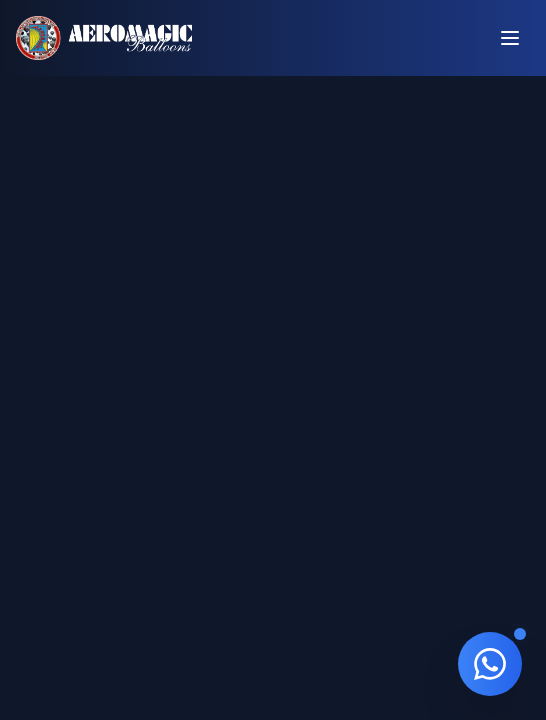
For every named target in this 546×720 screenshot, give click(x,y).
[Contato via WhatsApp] (490, 664)
